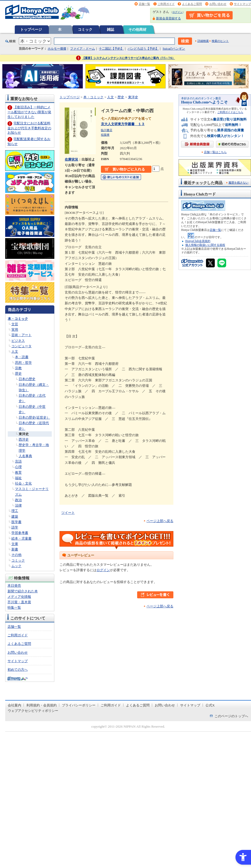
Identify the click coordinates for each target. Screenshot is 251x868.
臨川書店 (107, 130)
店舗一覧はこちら (215, 152)
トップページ (31, 29)
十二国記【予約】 (111, 49)
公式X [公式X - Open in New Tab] (210, 705)
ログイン (178, 12)
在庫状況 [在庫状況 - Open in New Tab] (71, 159)
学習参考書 (20, 533)
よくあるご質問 (192, 4)
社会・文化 (23, 483)
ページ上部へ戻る (160, 521)
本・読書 (22, 357)
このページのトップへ (231, 716)
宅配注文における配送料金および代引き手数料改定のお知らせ (29, 128)
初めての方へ (18, 670)
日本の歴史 (27, 379)
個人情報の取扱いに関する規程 (205, 245)
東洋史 (24, 434)
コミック (85, 29)
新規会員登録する (168, 18)
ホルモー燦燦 (57, 49)
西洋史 (24, 439)
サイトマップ (242, 4)
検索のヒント (220, 41)
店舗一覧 (144, 4)
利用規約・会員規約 (42, 705)
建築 (15, 516)
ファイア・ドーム (83, 49)
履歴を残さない (238, 183)
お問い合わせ (218, 4)
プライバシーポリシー (79, 705)
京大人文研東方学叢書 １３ (123, 124)
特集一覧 (14, 607)
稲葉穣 (105, 135)
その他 (16, 555)
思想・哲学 (23, 363)
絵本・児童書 (21, 538)
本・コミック (18, 319)
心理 (18, 467)
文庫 (15, 544)
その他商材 (137, 29)
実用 (15, 330)
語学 (15, 527)
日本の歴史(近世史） (34, 417)
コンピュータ (21, 346)
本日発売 (14, 586)
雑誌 (110, 29)
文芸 (15, 324)
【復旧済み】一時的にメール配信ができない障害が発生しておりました (29, 112)
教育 (18, 473)
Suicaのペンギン (174, 49)
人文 (15, 352)
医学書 (16, 522)
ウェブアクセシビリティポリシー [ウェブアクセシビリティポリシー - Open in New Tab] (33, 711)
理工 (15, 511)
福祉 (18, 478)
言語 (18, 461)
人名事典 (25, 456)
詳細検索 (203, 41)
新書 (15, 549)
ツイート (68, 513)
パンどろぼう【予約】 (143, 49)
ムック (16, 566)
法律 (18, 505)
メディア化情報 (19, 597)
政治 (18, 500)
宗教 (18, 368)
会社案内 (14, 705)
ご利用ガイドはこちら (230, 112)
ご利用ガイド (166, 4)
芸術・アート (21, 335)
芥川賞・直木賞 (19, 602)
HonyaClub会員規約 (198, 241)
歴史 (18, 373)
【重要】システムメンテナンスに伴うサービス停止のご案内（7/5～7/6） (128, 58)
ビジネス (18, 341)
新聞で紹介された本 (23, 591)
